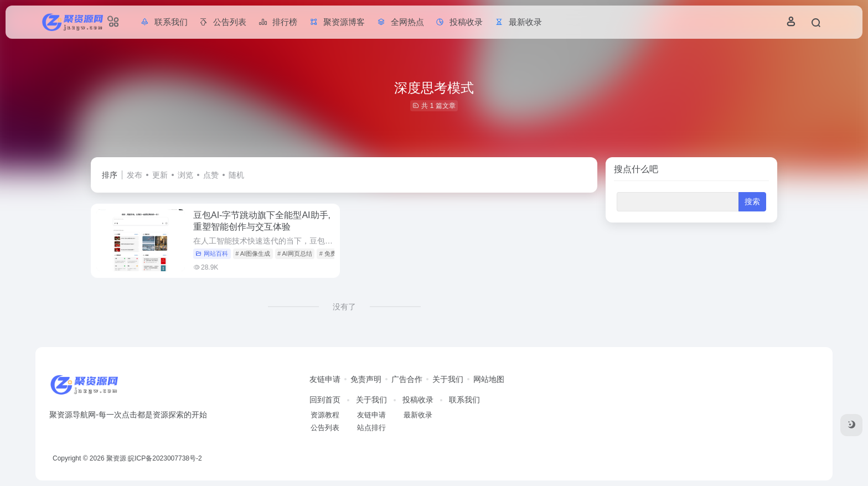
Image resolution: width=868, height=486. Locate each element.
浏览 (185, 175)
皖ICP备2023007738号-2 (165, 458)
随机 (236, 175)
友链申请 (325, 379)
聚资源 (116, 458)
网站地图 (489, 379)
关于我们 (448, 379)
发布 (135, 175)
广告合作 (407, 379)
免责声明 (366, 379)
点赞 (211, 175)
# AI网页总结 (295, 254)
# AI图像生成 (253, 254)
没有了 (344, 307)
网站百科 (212, 254)
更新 (160, 175)
